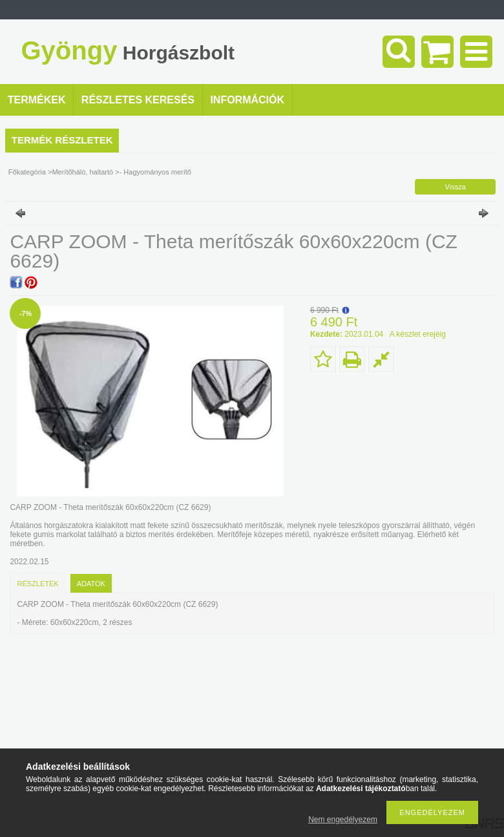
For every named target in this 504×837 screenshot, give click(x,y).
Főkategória (27, 172)
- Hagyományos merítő (155, 172)
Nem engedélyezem (343, 820)
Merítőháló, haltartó (82, 172)
